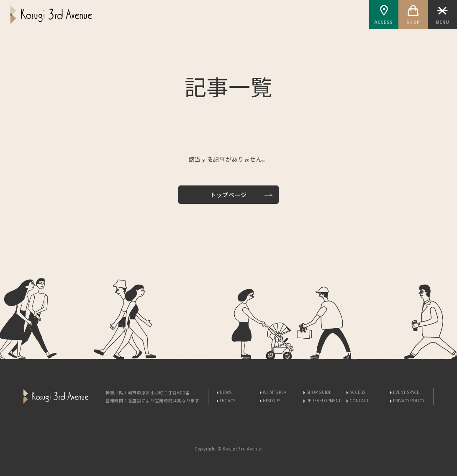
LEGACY (227, 400)
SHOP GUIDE (319, 392)
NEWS (226, 392)
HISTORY (271, 400)
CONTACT (359, 400)
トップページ (228, 195)
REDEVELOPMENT (324, 400)
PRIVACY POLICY (409, 400)
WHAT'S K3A (275, 392)
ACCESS (384, 15)
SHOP (413, 15)
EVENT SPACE (406, 392)
